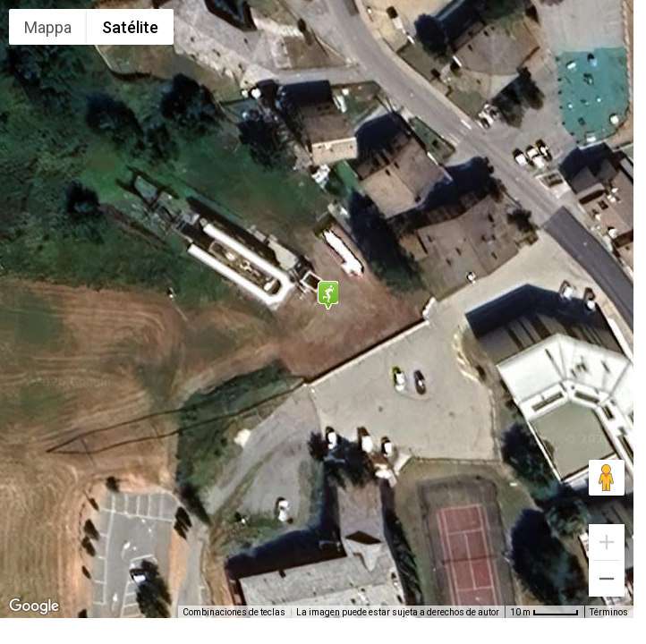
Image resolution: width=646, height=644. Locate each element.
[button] (327, 295)
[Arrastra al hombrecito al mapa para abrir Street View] (607, 478)
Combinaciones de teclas (234, 612)
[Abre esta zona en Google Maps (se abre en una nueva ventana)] (34, 606)
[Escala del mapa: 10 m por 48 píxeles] (544, 612)
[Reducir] (607, 579)
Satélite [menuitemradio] (130, 27)
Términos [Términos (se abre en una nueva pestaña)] (609, 612)
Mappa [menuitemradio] (48, 27)
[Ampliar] (607, 542)
